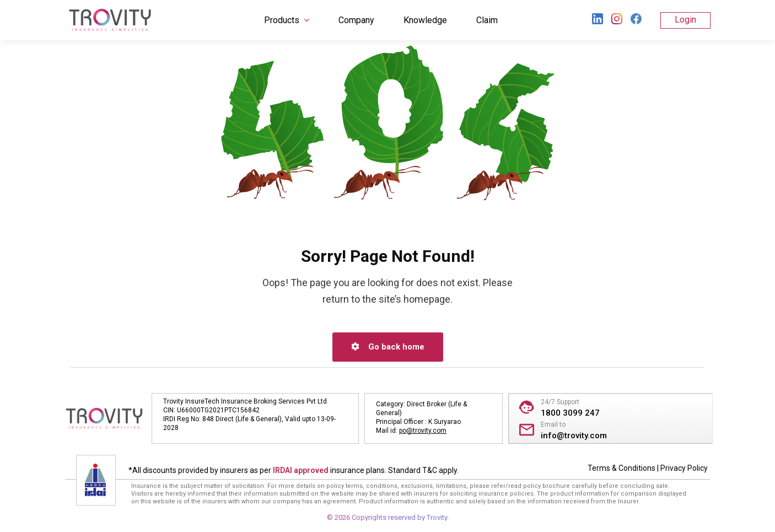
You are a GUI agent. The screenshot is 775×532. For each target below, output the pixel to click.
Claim (487, 20)
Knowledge (425, 20)
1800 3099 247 (570, 413)
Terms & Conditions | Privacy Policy (648, 468)
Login (685, 20)
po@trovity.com (423, 431)
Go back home (388, 347)
